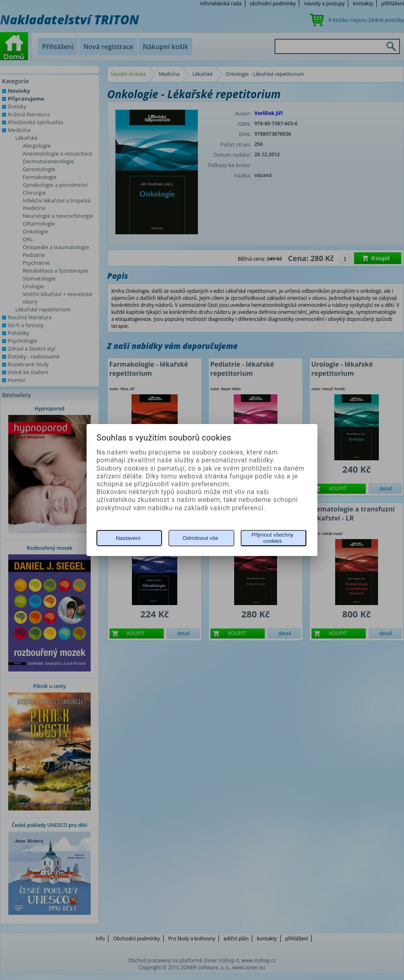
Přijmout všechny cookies (272, 538)
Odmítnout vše (201, 538)
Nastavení (128, 538)
